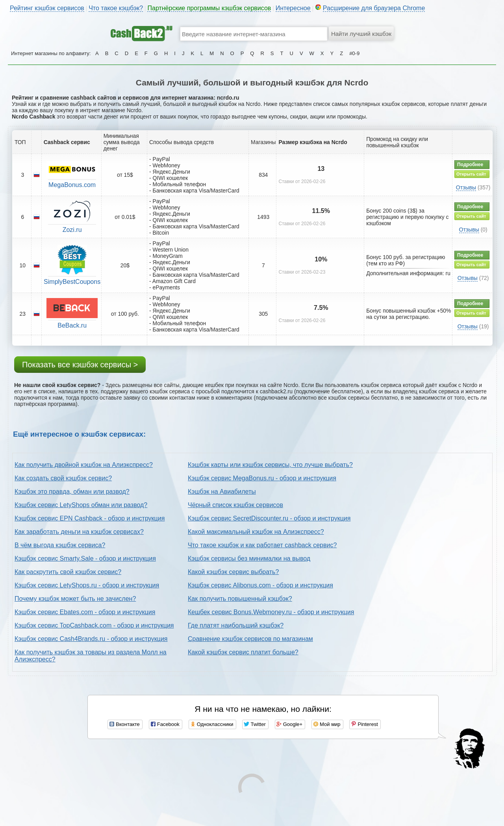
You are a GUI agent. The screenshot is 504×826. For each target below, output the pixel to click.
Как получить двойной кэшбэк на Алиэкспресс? (84, 465)
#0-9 (354, 53)
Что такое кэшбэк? (116, 8)
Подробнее (470, 165)
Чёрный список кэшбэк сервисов (235, 505)
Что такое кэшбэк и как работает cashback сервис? (262, 545)
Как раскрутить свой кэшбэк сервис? (68, 572)
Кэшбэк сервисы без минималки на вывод (249, 558)
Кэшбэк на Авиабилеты (222, 492)
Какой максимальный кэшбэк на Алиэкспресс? (256, 532)
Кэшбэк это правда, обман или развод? (72, 492)
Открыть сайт (471, 174)
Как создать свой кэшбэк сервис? (63, 478)
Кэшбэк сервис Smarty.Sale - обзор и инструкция (85, 558)
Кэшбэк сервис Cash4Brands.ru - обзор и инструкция (91, 639)
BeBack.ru (72, 325)
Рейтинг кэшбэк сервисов (47, 8)
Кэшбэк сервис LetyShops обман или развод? (81, 505)
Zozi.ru (72, 230)
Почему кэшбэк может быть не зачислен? (75, 599)
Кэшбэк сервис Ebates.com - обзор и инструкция (85, 612)
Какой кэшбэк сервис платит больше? (243, 652)
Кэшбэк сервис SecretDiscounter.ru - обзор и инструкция (269, 518)
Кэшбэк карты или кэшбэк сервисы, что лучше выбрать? (270, 465)
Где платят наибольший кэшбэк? (236, 625)
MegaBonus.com (72, 185)
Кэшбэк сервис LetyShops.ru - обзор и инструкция (87, 585)
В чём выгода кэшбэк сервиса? (60, 545)
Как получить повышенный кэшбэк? (240, 599)
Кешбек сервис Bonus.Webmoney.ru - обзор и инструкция (271, 612)
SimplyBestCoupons (72, 282)
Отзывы (466, 187)
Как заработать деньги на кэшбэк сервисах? (79, 532)
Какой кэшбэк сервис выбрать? (233, 572)
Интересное (293, 8)
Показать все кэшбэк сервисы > (80, 365)
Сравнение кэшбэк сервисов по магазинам (250, 639)
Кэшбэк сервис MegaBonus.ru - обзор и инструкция (262, 478)
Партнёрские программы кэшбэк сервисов (209, 8)
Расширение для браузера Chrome (374, 8)
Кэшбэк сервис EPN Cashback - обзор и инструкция (90, 518)
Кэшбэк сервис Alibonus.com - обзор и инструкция (260, 585)
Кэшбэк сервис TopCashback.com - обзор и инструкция (94, 625)
